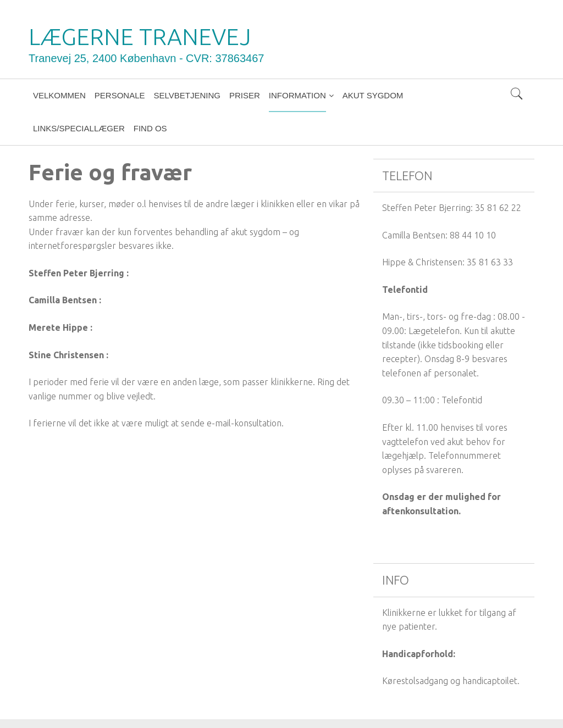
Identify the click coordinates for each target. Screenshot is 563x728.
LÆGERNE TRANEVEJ (140, 37)
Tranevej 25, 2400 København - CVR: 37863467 (146, 58)
